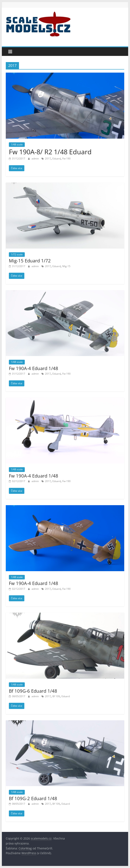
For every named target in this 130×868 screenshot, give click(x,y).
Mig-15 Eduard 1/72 (30, 261)
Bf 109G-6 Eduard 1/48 (33, 691)
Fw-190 (66, 159)
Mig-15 (66, 266)
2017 (48, 159)
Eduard (57, 159)
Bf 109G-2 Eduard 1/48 (33, 798)
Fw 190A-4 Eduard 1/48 (34, 368)
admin (35, 159)
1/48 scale (17, 144)
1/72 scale (17, 254)
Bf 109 (56, 696)
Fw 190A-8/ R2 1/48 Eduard (50, 152)
